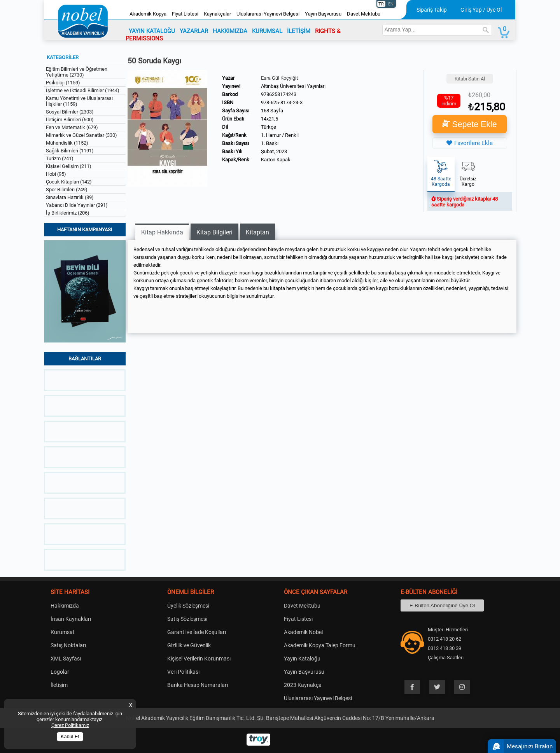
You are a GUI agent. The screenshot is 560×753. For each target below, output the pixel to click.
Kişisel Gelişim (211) (69, 166)
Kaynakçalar (217, 14)
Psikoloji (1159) (63, 83)
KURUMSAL (267, 31)
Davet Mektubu (364, 14)
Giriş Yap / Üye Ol (481, 10)
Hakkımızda (65, 606)
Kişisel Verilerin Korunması (199, 659)
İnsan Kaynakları (71, 619)
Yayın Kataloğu (302, 659)
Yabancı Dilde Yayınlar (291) (77, 205)
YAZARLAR (194, 31)
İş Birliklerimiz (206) (68, 213)
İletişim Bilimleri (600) (70, 120)
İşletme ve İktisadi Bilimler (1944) (83, 90)
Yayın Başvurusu (323, 14)
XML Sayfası (66, 659)
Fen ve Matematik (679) (72, 127)
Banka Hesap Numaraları (198, 685)
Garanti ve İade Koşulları (197, 632)
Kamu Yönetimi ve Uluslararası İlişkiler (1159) (79, 101)
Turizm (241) (60, 158)
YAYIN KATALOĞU (152, 31)
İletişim (59, 685)
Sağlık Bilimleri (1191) (70, 151)
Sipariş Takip (432, 10)
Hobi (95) (56, 174)
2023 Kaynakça (303, 685)
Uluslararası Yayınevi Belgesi (268, 14)
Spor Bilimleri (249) (67, 190)
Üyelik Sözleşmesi (188, 606)
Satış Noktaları (68, 645)
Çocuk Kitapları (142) (69, 182)
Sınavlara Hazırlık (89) (70, 197)
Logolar (60, 672)
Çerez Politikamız (70, 725)
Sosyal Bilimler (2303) (70, 112)
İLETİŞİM (299, 31)
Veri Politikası (183, 672)
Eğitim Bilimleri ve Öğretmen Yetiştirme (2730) (77, 72)
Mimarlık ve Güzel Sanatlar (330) (81, 135)
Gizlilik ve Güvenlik (189, 645)
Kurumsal (62, 632)
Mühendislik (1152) (67, 143)
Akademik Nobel (303, 632)
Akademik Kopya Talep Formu (320, 645)
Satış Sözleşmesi (187, 619)
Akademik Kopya (148, 14)
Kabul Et (70, 737)
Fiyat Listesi (185, 14)
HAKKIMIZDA (230, 31)
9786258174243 (279, 94)
